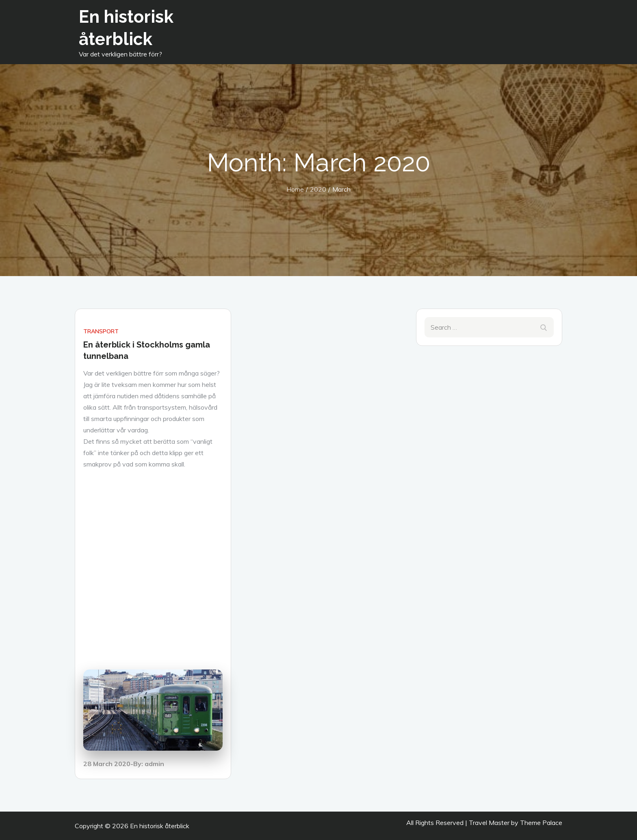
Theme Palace (541, 823)
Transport (101, 331)
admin (154, 764)
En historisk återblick (160, 826)
